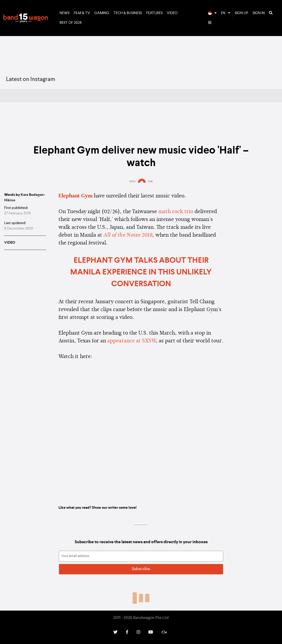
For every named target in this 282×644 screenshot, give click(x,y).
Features (154, 13)
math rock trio (176, 212)
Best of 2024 (71, 23)
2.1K (150, 182)
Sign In (259, 13)
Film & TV (82, 13)
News (64, 13)
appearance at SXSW (131, 341)
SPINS (132, 182)
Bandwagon (26, 18)
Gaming (102, 13)
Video (172, 13)
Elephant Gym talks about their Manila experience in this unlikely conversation (141, 272)
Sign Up (242, 13)
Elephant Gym (75, 196)
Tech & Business (128, 13)
